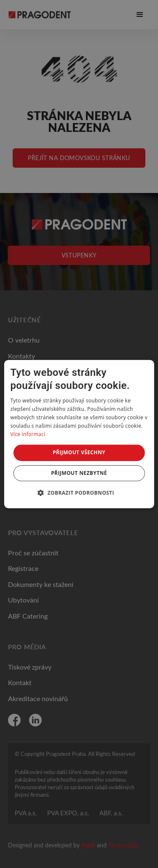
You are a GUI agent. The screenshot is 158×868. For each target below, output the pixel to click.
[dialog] (79, 434)
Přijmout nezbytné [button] (79, 473)
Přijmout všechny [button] (79, 452)
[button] (79, 493)
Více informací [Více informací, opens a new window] (28, 434)
